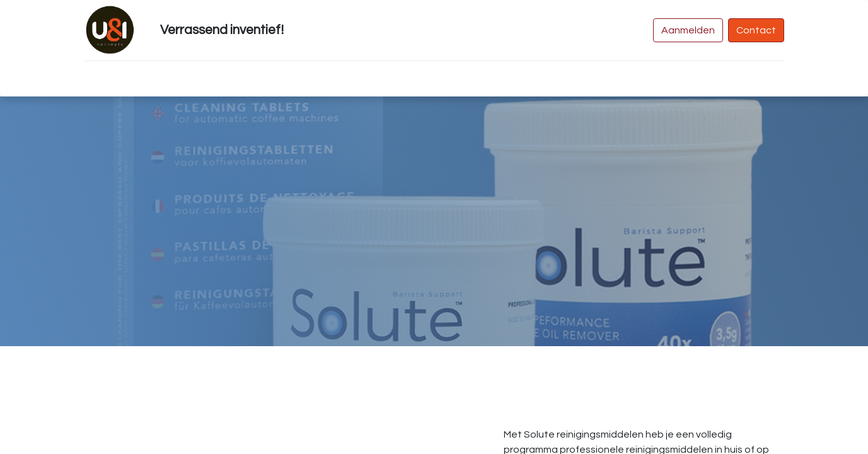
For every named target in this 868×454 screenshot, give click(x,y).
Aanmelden (688, 30)
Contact (756, 30)
